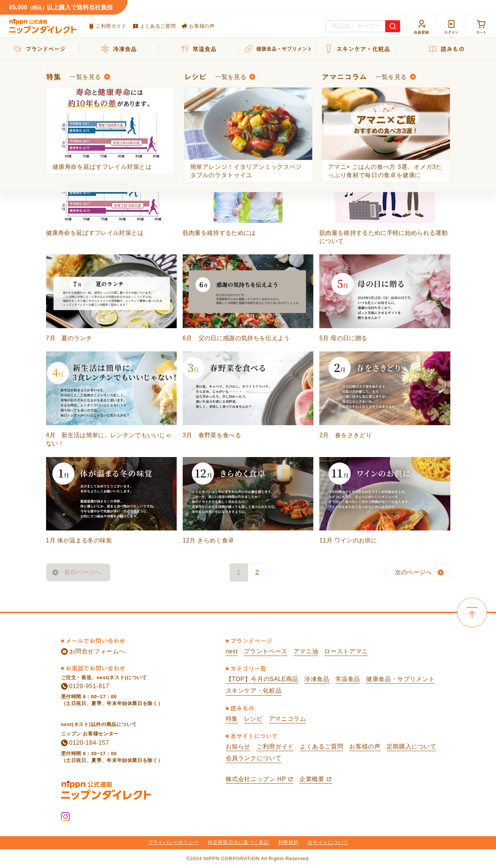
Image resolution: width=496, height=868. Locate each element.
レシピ (253, 719)
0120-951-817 (85, 686)
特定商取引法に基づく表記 (238, 842)
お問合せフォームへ (93, 651)
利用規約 (288, 842)
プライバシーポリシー (173, 842)
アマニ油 (306, 651)
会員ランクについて (254, 758)
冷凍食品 (317, 679)
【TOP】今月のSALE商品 (262, 679)
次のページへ (413, 572)
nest (232, 651)
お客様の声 (198, 26)
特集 (232, 719)
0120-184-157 (85, 743)
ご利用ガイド (107, 26)
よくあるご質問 (154, 26)
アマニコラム (287, 719)
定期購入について (412, 746)
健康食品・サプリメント (400, 679)
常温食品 (348, 679)
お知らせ (238, 746)
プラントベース (265, 651)
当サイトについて (328, 842)
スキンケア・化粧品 (254, 691)
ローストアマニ (346, 651)
